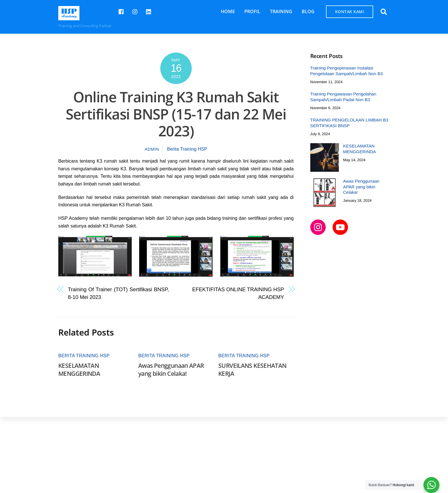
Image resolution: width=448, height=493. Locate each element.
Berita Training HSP (187, 149)
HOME (228, 11)
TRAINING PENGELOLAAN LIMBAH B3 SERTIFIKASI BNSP (349, 123)
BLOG (308, 11)
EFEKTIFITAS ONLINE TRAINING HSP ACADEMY (238, 293)
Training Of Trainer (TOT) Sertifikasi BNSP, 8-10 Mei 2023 (118, 293)
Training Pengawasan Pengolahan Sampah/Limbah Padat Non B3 (343, 97)
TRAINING (281, 11)
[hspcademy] (135, 11)
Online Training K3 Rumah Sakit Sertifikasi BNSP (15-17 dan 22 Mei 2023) (176, 114)
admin (152, 149)
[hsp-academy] (121, 11)
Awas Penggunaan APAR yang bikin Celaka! (171, 370)
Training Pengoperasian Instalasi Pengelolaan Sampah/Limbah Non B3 (347, 71)
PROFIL (252, 11)
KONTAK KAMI (350, 12)
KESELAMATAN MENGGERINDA (79, 370)
